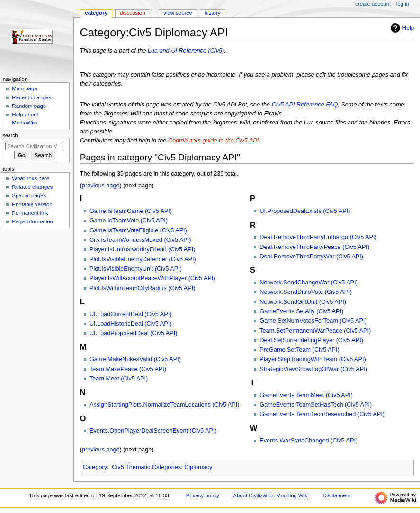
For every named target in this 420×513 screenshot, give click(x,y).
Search (10, 135)
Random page (29, 106)
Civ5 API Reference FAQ (305, 105)
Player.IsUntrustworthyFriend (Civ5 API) (143, 249)
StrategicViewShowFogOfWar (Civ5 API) (313, 369)
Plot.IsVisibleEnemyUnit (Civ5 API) (136, 269)
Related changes (32, 187)
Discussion (132, 13)
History (213, 13)
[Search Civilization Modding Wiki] (35, 146)
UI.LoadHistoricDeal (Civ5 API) (130, 324)
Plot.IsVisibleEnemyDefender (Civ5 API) (143, 259)
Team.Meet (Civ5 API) (119, 379)
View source (178, 13)
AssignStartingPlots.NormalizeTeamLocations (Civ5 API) (165, 405)
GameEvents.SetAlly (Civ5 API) (301, 311)
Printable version (32, 204)
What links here (31, 178)
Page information (32, 221)
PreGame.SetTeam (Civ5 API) (299, 350)
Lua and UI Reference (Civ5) (186, 51)
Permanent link (30, 213)
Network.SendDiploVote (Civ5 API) (306, 292)
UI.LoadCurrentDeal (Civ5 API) (130, 314)
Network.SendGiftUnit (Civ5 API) (303, 302)
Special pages (29, 195)
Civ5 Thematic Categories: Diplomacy (162, 467)
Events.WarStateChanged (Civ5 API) (308, 441)
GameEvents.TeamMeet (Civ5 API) (306, 395)
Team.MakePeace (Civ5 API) (128, 369)
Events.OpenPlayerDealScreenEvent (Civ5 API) (153, 431)
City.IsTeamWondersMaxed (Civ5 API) (140, 240)
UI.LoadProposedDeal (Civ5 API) (133, 333)
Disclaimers (336, 495)
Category (95, 467)
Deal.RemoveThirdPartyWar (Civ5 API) (311, 256)
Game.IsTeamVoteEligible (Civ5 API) (138, 230)
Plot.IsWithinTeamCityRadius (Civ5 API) (143, 288)
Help (401, 28)
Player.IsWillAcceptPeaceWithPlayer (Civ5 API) (152, 278)
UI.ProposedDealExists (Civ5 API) (305, 211)
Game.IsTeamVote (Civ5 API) (129, 221)
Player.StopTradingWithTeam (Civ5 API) (313, 359)
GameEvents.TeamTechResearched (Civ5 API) (322, 414)
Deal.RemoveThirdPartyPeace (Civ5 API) (314, 247)
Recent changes (31, 97)
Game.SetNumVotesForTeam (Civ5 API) (313, 321)
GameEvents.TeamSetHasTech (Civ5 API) (316, 405)
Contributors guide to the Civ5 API (213, 141)
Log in (403, 4)
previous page (101, 186)
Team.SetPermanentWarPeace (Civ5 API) (315, 331)
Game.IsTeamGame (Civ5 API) (131, 211)
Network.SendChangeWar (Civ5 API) (309, 283)
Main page (25, 88)
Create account (373, 4)
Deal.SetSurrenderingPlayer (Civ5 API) (311, 340)
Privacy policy (203, 495)
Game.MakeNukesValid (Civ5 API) (135, 359)
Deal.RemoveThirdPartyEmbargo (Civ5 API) (318, 237)
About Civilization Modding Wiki (271, 495)
